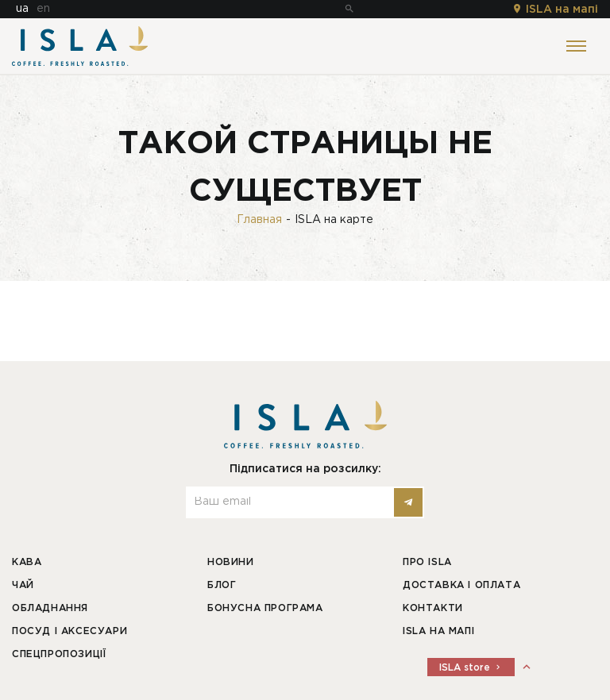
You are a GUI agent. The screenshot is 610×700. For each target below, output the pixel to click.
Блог (222, 585)
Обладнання (50, 608)
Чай (23, 585)
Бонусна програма (265, 608)
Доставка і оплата (461, 585)
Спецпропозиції (59, 654)
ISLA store (471, 668)
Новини (231, 562)
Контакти (433, 608)
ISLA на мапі (555, 10)
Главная (259, 220)
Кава (27, 562)
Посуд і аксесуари (69, 631)
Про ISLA (427, 562)
